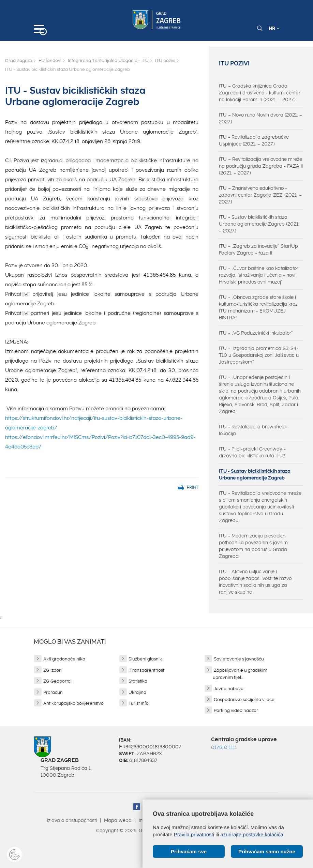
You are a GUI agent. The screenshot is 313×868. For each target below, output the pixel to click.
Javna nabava (229, 689)
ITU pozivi (165, 60)
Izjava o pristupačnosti (72, 820)
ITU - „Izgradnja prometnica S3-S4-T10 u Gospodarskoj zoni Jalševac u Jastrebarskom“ (259, 355)
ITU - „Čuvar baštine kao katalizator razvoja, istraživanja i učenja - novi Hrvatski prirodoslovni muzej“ (259, 275)
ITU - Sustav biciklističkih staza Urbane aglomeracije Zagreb (255, 474)
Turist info (139, 703)
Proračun (53, 692)
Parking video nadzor (236, 710)
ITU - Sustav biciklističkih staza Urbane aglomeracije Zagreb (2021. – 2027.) (259, 224)
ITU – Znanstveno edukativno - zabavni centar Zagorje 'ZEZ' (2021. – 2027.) (260, 195)
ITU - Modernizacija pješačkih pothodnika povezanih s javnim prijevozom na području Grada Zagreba (253, 546)
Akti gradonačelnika (64, 659)
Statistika (138, 681)
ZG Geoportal (57, 681)
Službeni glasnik (145, 659)
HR (274, 28)
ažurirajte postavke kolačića (252, 834)
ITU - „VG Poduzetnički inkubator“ (256, 333)
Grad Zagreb (19, 60)
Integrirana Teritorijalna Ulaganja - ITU (108, 60)
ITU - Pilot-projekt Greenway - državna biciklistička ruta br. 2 (252, 452)
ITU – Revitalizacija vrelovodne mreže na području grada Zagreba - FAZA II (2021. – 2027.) (261, 166)
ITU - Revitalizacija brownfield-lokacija (253, 430)
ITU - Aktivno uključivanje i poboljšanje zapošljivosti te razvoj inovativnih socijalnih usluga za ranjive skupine (256, 582)
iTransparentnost (146, 670)
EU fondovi (50, 60)
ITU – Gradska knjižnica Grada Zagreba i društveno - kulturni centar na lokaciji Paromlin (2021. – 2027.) (260, 93)
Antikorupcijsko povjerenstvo (73, 703)
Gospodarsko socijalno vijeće (244, 699)
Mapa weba (118, 820)
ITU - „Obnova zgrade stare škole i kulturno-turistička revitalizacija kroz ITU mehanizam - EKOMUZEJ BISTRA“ (258, 307)
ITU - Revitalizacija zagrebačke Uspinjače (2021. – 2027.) (254, 140)
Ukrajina (137, 692)
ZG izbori (53, 670)
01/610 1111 (224, 747)
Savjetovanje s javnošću (239, 659)
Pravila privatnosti (194, 834)
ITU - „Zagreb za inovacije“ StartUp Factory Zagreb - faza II (258, 249)
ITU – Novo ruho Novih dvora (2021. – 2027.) (260, 118)
